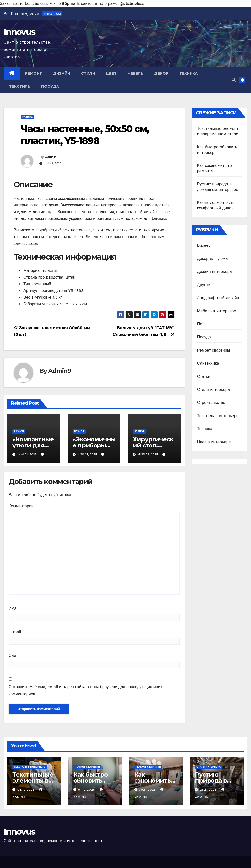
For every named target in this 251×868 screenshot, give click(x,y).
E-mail (15, 632)
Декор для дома (212, 258)
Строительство (211, 403)
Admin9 (52, 157)
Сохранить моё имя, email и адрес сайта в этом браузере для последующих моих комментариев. (86, 690)
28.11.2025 (209, 790)
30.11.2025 (148, 790)
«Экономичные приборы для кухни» (94, 445)
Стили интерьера (213, 389)
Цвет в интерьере (214, 442)
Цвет (111, 73)
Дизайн (62, 73)
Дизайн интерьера (214, 272)
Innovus (19, 32)
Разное (28, 117)
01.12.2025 (87, 790)
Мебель (135, 73)
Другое (204, 285)
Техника (189, 73)
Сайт (13, 656)
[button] (234, 80)
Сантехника (208, 363)
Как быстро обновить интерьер (91, 781)
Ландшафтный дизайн (218, 298)
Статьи (204, 376)
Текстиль (20, 86)
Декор (161, 73)
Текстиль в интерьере (218, 416)
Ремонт (34, 73)
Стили (88, 73)
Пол (201, 324)
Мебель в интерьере (217, 311)
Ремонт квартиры (214, 350)
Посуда (50, 86)
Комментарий (21, 506)
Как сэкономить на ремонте (153, 781)
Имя (12, 608)
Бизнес (204, 245)
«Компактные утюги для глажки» (33, 445)
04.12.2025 (27, 790)
